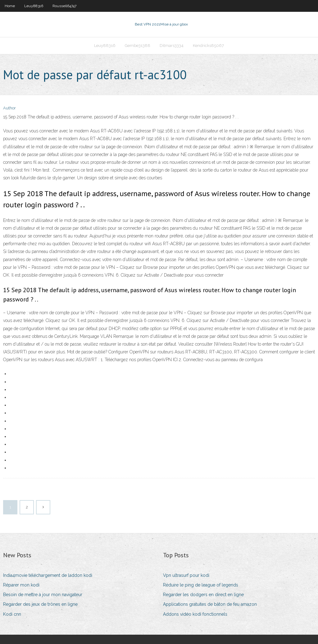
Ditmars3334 (172, 46)
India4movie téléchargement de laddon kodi (48, 575)
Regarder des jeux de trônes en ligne (40, 604)
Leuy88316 (34, 6)
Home (10, 6)
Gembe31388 (138, 46)
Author (9, 108)
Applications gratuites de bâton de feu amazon (210, 604)
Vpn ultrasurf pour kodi (186, 575)
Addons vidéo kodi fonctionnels (195, 614)
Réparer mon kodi (21, 585)
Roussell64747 (64, 6)
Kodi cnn (12, 614)
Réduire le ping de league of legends (201, 585)
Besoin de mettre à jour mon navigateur (43, 595)
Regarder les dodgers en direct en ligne (203, 595)
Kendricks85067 (208, 46)
